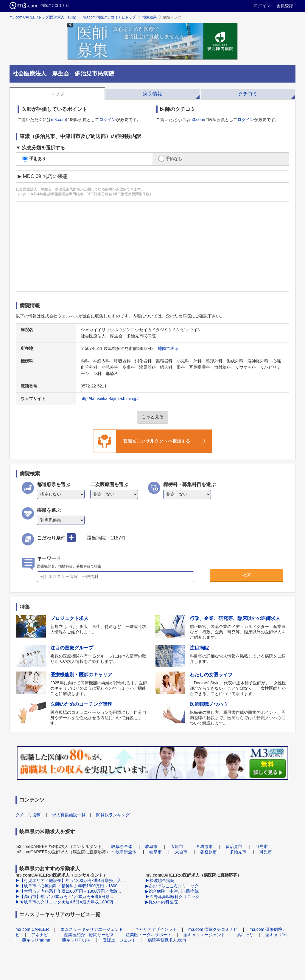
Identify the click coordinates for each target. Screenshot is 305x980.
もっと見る (153, 417)
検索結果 (150, 17)
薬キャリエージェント (204, 935)
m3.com (58, 120)
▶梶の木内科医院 (162, 902)
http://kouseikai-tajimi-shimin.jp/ (110, 398)
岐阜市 (151, 846)
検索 (247, 575)
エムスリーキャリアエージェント (92, 929)
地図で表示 (168, 348)
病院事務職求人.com (167, 940)
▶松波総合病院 (160, 880)
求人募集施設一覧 (69, 815)
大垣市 (177, 846)
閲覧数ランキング (113, 815)
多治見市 (234, 846)
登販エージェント (119, 940)
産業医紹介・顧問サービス (89, 935)
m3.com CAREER (32, 929)
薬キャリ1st (277, 935)
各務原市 (204, 846)
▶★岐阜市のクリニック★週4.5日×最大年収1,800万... (66, 902)
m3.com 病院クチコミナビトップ (109, 17)
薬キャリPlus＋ (76, 940)
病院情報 (152, 94)
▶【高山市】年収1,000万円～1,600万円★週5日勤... (64, 897)
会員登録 (285, 6)
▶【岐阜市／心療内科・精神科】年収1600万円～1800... (68, 886)
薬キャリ (245, 935)
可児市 (262, 846)
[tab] (57, 93)
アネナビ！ (42, 935)
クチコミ (248, 94)
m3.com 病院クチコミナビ (213, 929)
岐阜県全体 (122, 846)
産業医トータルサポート (149, 935)
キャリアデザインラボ (156, 929)
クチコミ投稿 (28, 815)
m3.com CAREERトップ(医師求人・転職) (43, 17)
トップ (57, 94)
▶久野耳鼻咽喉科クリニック (172, 897)
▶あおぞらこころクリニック (172, 886)
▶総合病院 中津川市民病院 (172, 891)
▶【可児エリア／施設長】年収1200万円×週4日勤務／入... (70, 880)
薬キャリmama (36, 940)
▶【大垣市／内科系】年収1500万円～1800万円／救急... (68, 891)
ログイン (262, 6)
